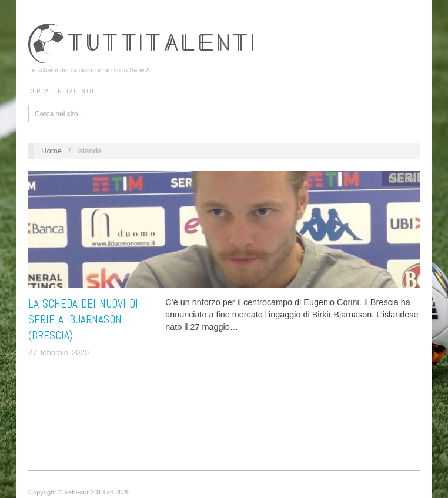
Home (51, 151)
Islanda (401, 179)
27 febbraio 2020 (58, 352)
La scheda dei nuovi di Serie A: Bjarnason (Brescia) (83, 320)
